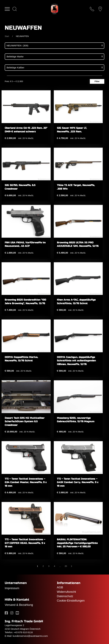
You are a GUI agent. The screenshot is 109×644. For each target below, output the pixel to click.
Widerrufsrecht (66, 592)
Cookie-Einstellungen (71, 601)
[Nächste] (72, 566)
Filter (97, 81)
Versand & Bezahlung (19, 605)
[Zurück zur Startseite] (54, 9)
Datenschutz (65, 596)
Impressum (12, 588)
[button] (7, 9)
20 (66, 566)
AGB (60, 587)
